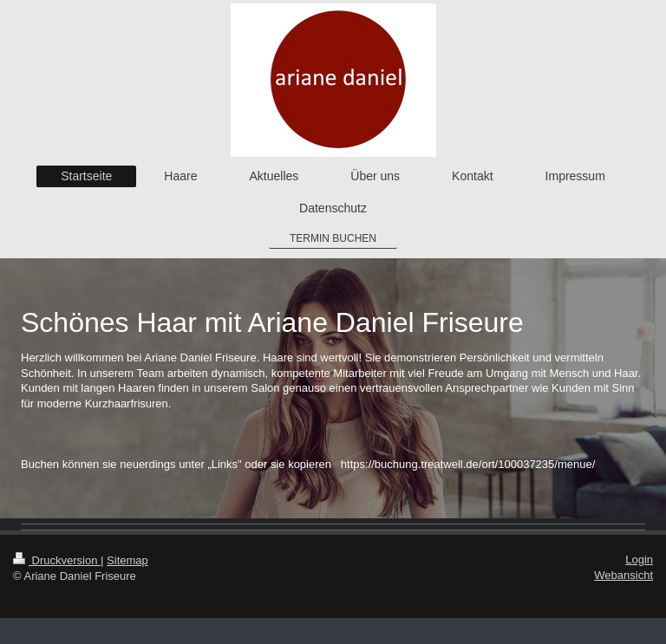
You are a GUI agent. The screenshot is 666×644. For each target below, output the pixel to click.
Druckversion (57, 560)
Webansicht (624, 575)
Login (639, 559)
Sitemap (127, 560)
